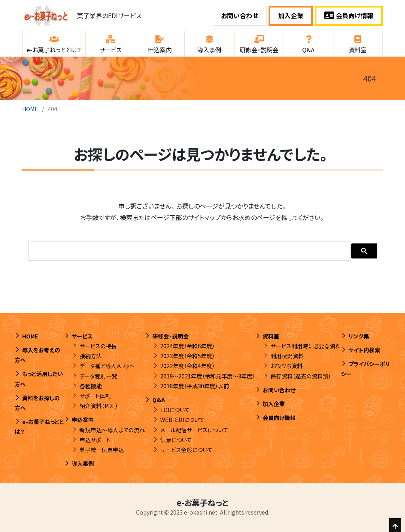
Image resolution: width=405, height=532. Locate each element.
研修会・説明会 (170, 336)
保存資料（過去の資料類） (301, 376)
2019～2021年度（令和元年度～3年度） (208, 376)
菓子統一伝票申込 (102, 450)
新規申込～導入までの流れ (112, 430)
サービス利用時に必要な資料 (306, 346)
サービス (82, 336)
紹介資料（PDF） (99, 406)
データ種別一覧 (98, 376)
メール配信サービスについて (194, 430)
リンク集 (359, 336)
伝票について (176, 440)
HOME (30, 109)
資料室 (271, 336)
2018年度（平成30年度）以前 (195, 386)
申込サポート (95, 440)
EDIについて (175, 410)
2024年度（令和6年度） (187, 346)
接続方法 (91, 356)
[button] (54, 44)
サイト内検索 (364, 350)
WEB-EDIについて (182, 420)
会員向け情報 (349, 15)
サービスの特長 (98, 346)
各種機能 (91, 386)
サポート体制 (95, 396)
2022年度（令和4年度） (187, 366)
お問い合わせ (240, 15)
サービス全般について (186, 450)
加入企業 (291, 15)
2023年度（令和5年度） (187, 356)
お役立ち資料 (287, 366)
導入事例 (83, 464)
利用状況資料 (287, 356)
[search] (188, 251)
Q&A (159, 400)
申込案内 (83, 420)
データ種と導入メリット (107, 366)
